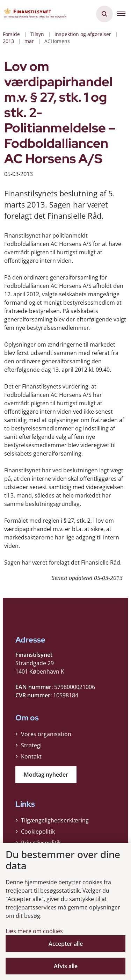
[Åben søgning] (104, 14)
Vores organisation (46, 734)
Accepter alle (66, 944)
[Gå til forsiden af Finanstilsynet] (34, 14)
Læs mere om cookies (34, 931)
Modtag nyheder (46, 775)
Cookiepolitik (38, 832)
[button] (124, 14)
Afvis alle (66, 966)
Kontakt (31, 756)
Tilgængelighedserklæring (55, 820)
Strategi (31, 745)
